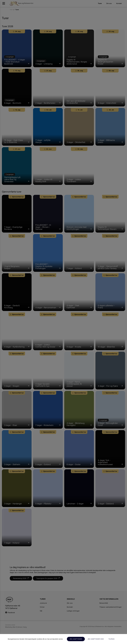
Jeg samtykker (76, 639)
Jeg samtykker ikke (96, 639)
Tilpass (111, 639)
